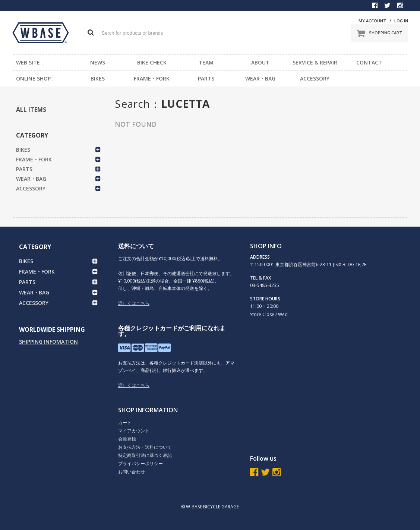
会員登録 (127, 439)
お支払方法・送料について (145, 447)
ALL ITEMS (31, 110)
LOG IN (401, 21)
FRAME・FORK (152, 78)
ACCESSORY (315, 78)
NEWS (98, 62)
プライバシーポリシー (140, 463)
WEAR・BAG (260, 78)
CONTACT (369, 62)
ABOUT (260, 62)
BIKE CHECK (152, 62)
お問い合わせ (132, 472)
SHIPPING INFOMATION (48, 342)
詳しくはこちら (134, 303)
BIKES (98, 78)
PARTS (206, 78)
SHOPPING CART (379, 33)
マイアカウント (134, 431)
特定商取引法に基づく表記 (145, 455)
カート (125, 422)
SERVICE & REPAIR (315, 62)
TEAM (206, 62)
